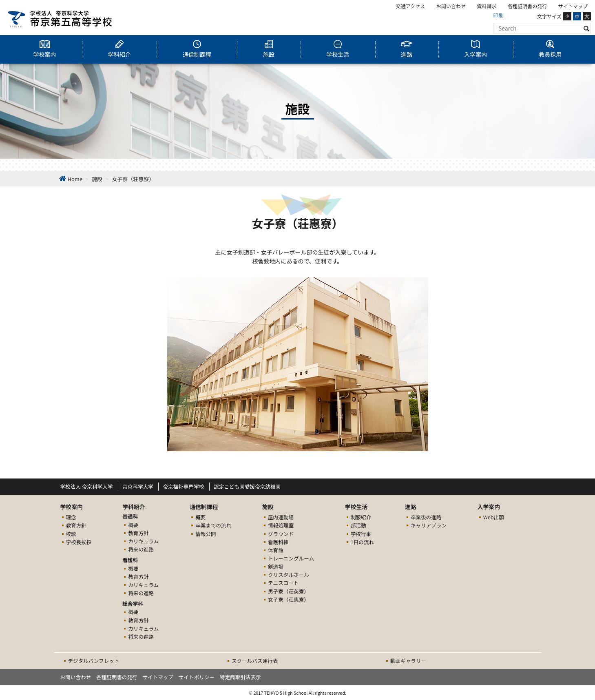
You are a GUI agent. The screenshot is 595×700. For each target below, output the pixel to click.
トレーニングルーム (291, 558)
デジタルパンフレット (94, 661)
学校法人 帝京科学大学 (87, 486)
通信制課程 (197, 54)
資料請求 (487, 6)
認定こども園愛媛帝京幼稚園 (247, 486)
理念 (71, 517)
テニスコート (283, 583)
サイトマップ (573, 6)
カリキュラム (143, 541)
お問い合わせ (451, 6)
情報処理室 (281, 525)
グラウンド (281, 534)
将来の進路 (141, 549)
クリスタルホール (289, 575)
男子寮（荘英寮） (289, 591)
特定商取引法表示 (240, 677)
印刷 (498, 15)
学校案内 (45, 54)
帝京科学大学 (138, 486)
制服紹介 (361, 517)
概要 (133, 525)
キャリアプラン (429, 525)
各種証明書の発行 (527, 6)
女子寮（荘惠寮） (289, 599)
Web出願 (494, 517)
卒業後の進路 (426, 517)
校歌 (71, 534)
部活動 (358, 525)
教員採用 (550, 54)
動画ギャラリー (408, 661)
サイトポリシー (197, 677)
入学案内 (476, 54)
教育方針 (76, 525)
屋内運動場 (281, 517)
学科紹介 (119, 54)
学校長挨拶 (79, 542)
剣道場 (276, 566)
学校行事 (361, 534)
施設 (269, 54)
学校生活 (338, 54)
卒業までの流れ (213, 525)
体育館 (276, 550)
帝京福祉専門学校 (183, 486)
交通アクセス (410, 6)
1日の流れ (362, 542)
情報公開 (206, 534)
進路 (407, 54)
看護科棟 (278, 542)
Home (75, 179)
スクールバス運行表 (255, 661)
